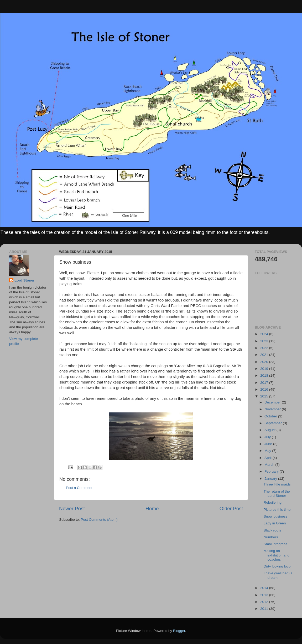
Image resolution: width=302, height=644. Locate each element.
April (269, 458)
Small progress (275, 544)
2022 (265, 348)
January (271, 479)
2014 (265, 588)
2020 (265, 362)
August (270, 430)
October (271, 416)
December (273, 402)
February (272, 471)
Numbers (271, 537)
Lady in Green (275, 523)
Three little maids (277, 484)
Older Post (231, 508)
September (274, 423)
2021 (265, 355)
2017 (265, 383)
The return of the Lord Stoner (277, 494)
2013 (265, 595)
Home (152, 508)
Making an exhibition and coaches (277, 555)
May (268, 451)
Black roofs (272, 530)
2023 (265, 341)
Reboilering (273, 502)
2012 (265, 602)
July (268, 437)
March (270, 465)
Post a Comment (79, 488)
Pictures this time (277, 510)
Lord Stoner (25, 280)
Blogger (179, 631)
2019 (265, 369)
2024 (265, 334)
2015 (265, 396)
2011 (265, 609)
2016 (265, 389)
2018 (265, 375)
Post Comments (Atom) (99, 520)
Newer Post (72, 508)
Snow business (276, 516)
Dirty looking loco (277, 566)
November (273, 409)
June (269, 444)
